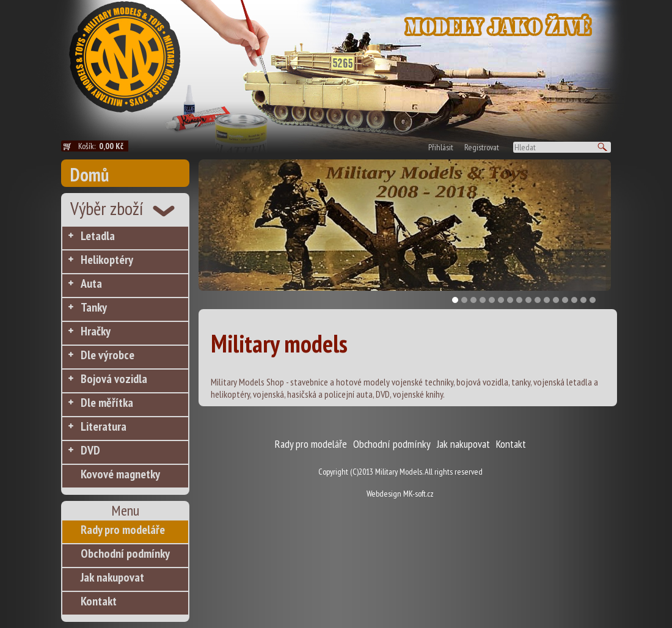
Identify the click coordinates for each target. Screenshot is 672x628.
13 (565, 300)
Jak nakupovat (112, 577)
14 (574, 300)
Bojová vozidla (114, 379)
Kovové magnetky (120, 474)
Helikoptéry (107, 260)
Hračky (96, 331)
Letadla (98, 236)
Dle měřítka (107, 403)
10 (538, 300)
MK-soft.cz (418, 494)
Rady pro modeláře (123, 530)
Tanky (94, 307)
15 (583, 300)
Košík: (103, 146)
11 (547, 300)
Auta (91, 283)
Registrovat (482, 147)
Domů (89, 174)
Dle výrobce (108, 355)
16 (593, 300)
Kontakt (99, 601)
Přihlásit (441, 147)
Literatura (104, 426)
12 (556, 300)
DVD (90, 450)
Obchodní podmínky (125, 553)
